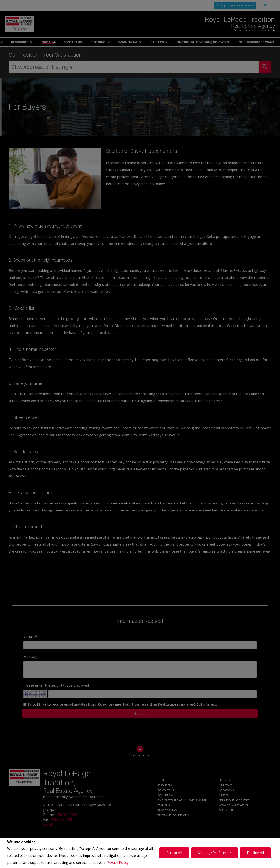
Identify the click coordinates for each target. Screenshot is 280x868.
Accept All (174, 853)
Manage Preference (214, 853)
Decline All (255, 853)
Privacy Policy (117, 863)
